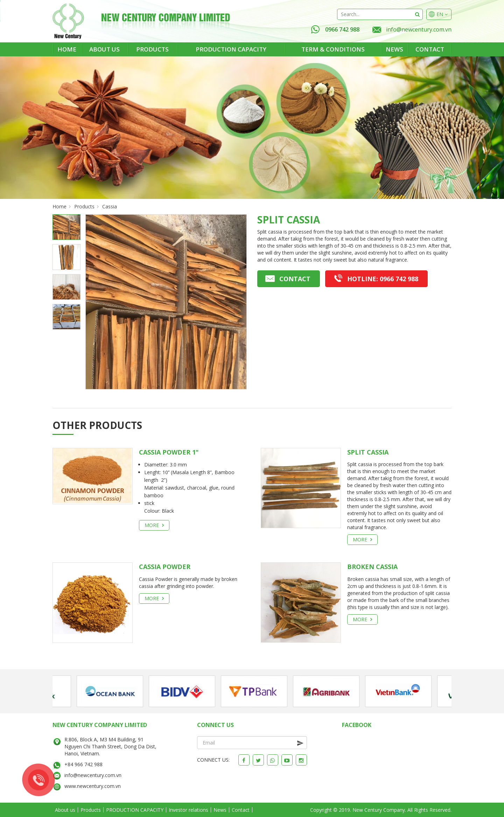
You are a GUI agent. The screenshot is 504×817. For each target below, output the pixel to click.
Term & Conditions (333, 49)
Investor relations (188, 810)
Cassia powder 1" (169, 452)
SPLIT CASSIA (368, 452)
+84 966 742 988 (83, 764)
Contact (430, 49)
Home (67, 49)
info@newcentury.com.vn (419, 29)
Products (152, 49)
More (154, 525)
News (394, 49)
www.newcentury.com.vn (93, 786)
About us (104, 49)
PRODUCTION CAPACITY (231, 49)
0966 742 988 (335, 29)
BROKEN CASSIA (372, 567)
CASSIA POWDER (165, 567)
